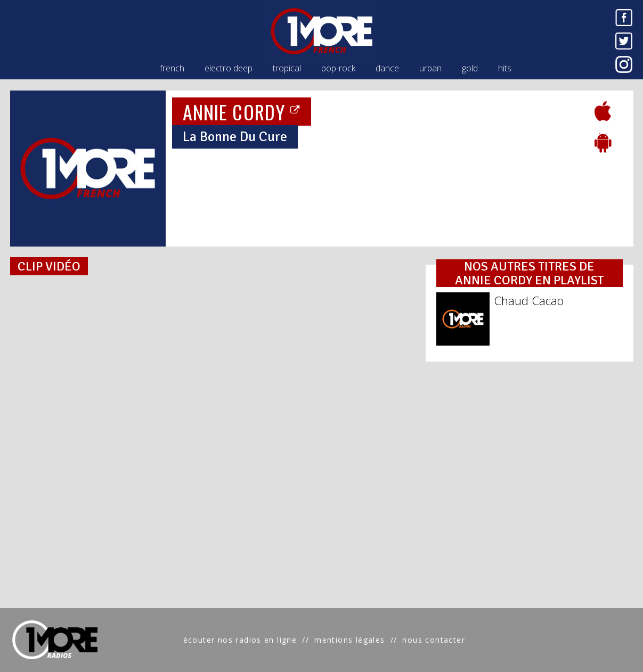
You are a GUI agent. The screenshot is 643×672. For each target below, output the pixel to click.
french (172, 68)
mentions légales (349, 640)
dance (387, 68)
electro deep (229, 68)
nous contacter (434, 640)
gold (470, 68)
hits (505, 68)
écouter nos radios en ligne (240, 640)
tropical (287, 68)
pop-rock (338, 68)
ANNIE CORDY (242, 112)
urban (430, 68)
